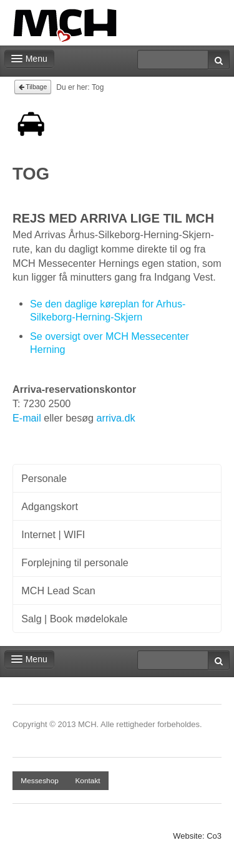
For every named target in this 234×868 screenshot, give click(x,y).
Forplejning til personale (75, 562)
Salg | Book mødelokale (74, 619)
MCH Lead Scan (58, 591)
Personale (44, 478)
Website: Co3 (197, 836)
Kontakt (87, 781)
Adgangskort (50, 506)
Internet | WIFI (53, 534)
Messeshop (40, 781)
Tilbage (33, 87)
